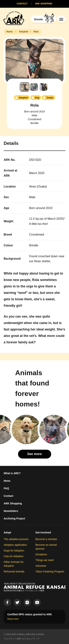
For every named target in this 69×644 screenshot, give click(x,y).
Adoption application (15, 545)
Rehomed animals (14, 572)
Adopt (7, 532)
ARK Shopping (13, 503)
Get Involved (43, 532)
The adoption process (16, 539)
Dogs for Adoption (14, 551)
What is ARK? (12, 473)
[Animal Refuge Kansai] (14, 18)
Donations (41, 554)
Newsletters (11, 511)
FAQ (6, 488)
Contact (8, 496)
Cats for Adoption (14, 556)
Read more (13, 619)
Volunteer (41, 566)
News (7, 481)
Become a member (46, 539)
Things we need (45, 560)
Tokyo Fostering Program (50, 572)
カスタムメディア (31, 639)
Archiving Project (14, 519)
